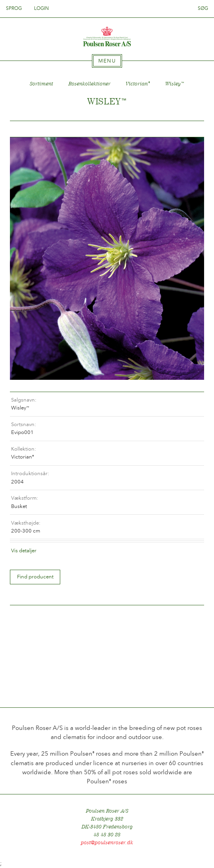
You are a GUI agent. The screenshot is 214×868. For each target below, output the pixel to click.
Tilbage (25, 129)
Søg (203, 8)
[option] (107, 259)
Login (41, 8)
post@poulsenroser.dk (107, 842)
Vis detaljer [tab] (24, 551)
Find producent (35, 577)
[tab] (107, 61)
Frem (189, 129)
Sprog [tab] (16, 8)
